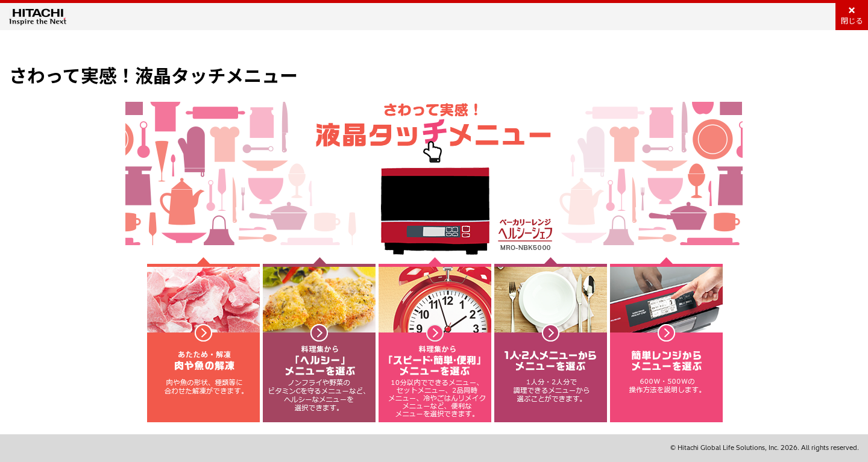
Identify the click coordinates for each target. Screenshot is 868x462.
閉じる (852, 21)
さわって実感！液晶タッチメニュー (153, 76)
